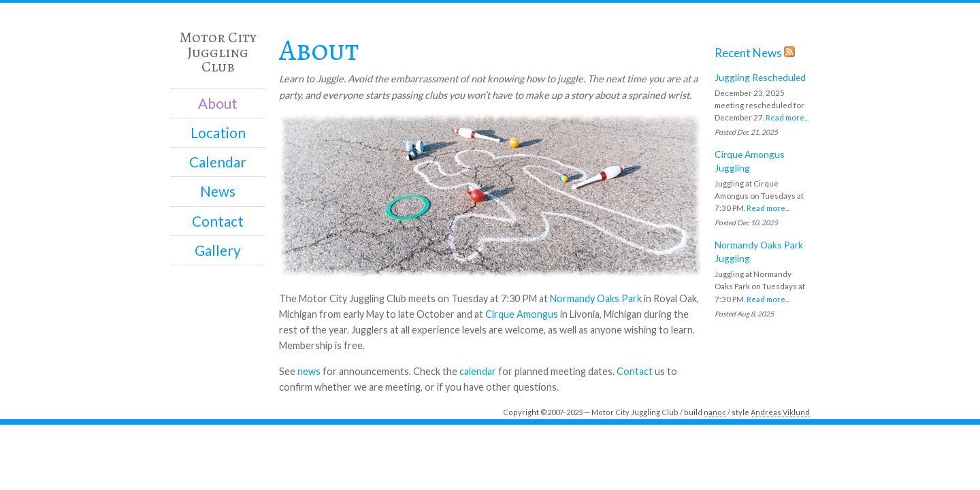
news (309, 371)
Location (218, 133)
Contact (218, 221)
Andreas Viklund (780, 412)
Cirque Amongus (522, 314)
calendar (478, 371)
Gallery (218, 250)
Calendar (218, 162)
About (218, 103)
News (218, 191)
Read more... (787, 117)
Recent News (748, 53)
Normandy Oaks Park (596, 298)
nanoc (715, 412)
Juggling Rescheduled (760, 77)
